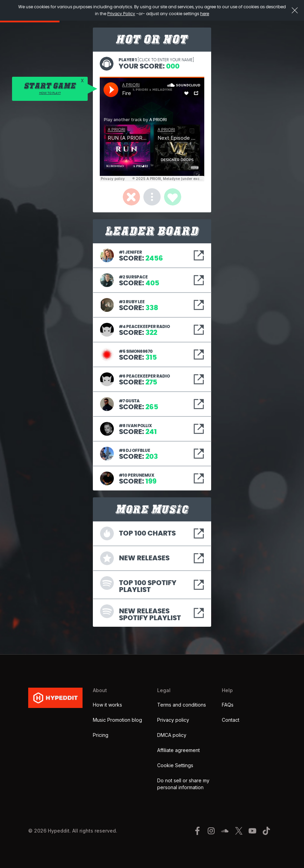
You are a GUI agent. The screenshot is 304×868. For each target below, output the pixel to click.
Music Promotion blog (117, 720)
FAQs (228, 705)
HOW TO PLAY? (50, 93)
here (205, 14)
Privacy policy (173, 720)
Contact (231, 720)
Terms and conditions (182, 705)
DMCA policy (172, 735)
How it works (107, 705)
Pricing (101, 735)
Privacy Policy (121, 14)
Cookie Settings (175, 765)
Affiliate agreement (178, 750)
